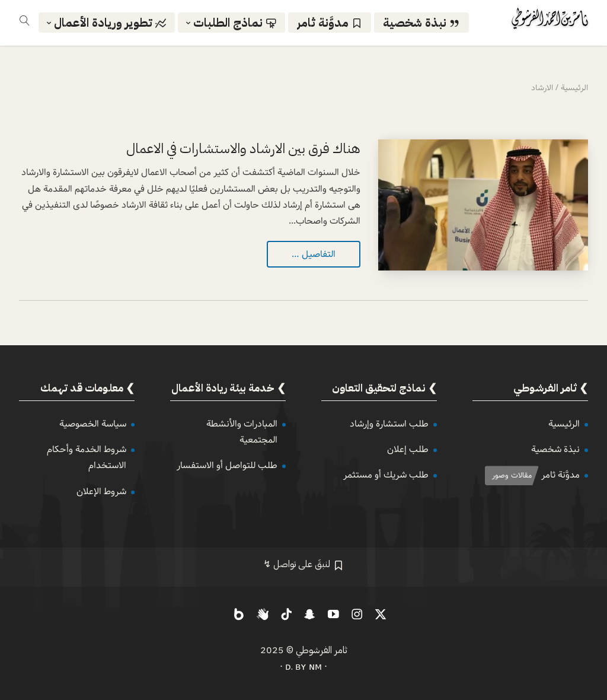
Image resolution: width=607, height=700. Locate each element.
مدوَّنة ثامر (560, 475)
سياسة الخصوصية (93, 424)
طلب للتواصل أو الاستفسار (227, 465)
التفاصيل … (314, 254)
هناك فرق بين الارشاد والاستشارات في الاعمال (243, 149)
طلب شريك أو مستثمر (386, 475)
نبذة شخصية (555, 449)
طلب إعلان (408, 449)
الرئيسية (564, 424)
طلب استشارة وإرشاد (389, 424)
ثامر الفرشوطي (322, 650)
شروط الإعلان (101, 491)
